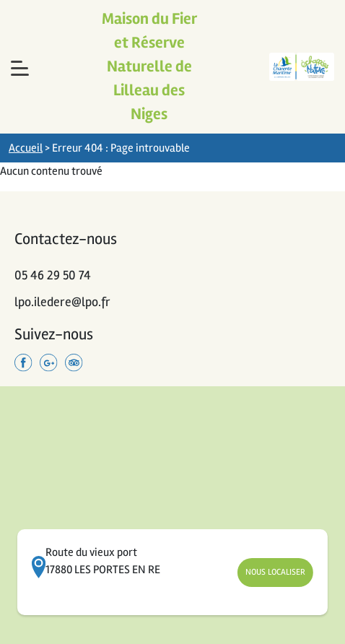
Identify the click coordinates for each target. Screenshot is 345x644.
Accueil (26, 148)
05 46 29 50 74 (53, 275)
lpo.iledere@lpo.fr (62, 302)
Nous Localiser (275, 572)
